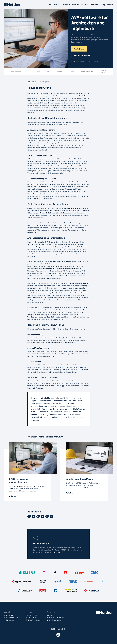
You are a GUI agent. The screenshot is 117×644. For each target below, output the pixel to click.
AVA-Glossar (32, 82)
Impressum (50, 618)
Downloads (94, 5)
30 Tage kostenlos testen (82, 55)
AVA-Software (53, 5)
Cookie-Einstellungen (54, 620)
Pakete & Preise (79, 49)
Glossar (49, 615)
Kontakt (110, 5)
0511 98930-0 (34, 615)
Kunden (83, 5)
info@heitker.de (36, 620)
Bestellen (65, 5)
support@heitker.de (54, 552)
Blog (103, 5)
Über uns (75, 5)
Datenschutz (60, 618)
